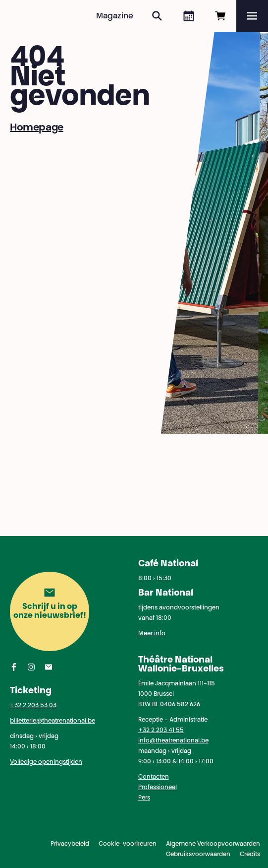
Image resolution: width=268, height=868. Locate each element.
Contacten (154, 777)
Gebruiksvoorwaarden (198, 855)
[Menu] (252, 16)
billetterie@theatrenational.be (53, 721)
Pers (144, 798)
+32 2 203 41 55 (161, 731)
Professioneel (158, 788)
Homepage (37, 128)
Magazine (115, 16)
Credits (250, 855)
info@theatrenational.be (173, 741)
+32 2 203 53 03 (33, 706)
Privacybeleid (70, 844)
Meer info (152, 634)
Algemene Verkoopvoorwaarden (213, 844)
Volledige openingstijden (46, 762)
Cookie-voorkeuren (128, 844)
